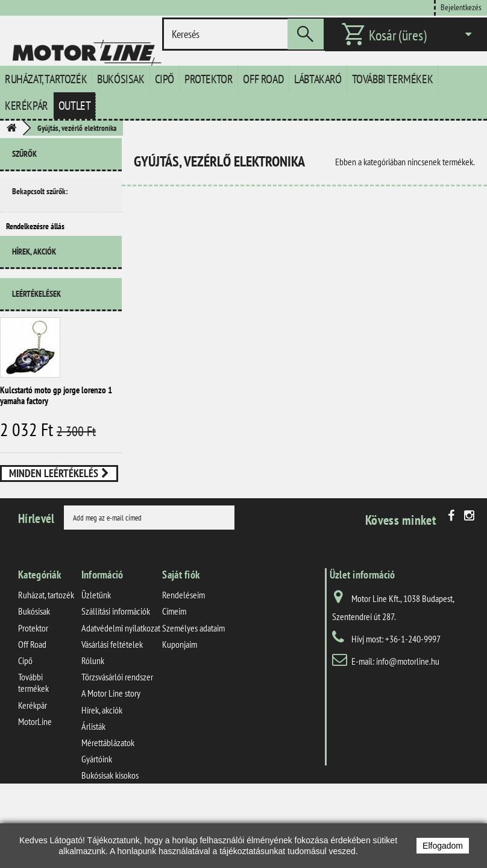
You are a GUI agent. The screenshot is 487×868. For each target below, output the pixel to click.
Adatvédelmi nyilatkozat (121, 686)
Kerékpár (27, 106)
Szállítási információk (116, 669)
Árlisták (93, 784)
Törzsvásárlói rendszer (117, 735)
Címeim (174, 669)
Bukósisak (121, 79)
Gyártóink (97, 817)
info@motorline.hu (408, 719)
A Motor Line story (111, 751)
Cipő (165, 79)
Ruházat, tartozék (46, 79)
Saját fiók (181, 632)
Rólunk (93, 718)
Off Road (263, 79)
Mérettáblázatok (108, 800)
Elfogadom (443, 846)
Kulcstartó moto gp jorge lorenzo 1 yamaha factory (56, 412)
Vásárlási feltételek (112, 702)
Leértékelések (36, 311)
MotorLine (35, 779)
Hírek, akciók (34, 273)
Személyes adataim (193, 686)
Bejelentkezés (461, 7)
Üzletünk (96, 653)
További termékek (393, 79)
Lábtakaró (318, 79)
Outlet (75, 106)
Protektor (209, 79)
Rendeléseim (184, 653)
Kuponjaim (180, 702)
